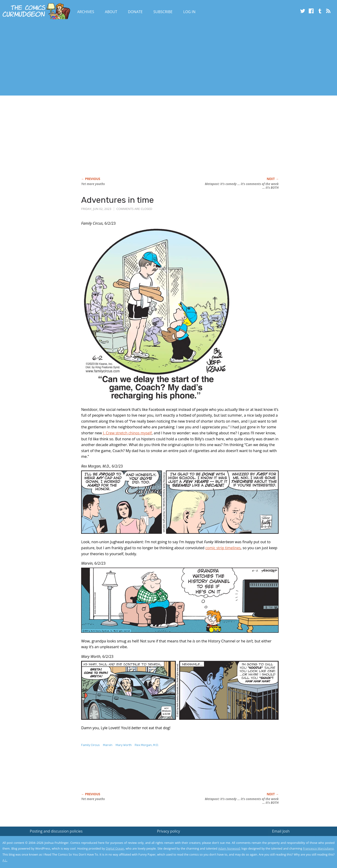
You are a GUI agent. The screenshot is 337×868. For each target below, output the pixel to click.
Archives (86, 12)
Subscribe (163, 12)
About (111, 12)
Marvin (108, 745)
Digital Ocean (115, 848)
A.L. (5, 860)
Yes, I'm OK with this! (298, 851)
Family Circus (90, 745)
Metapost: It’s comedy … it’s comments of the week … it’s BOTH (242, 186)
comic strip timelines (223, 548)
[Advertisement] (84, 58)
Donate (135, 12)
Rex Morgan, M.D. (147, 745)
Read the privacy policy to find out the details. (296, 839)
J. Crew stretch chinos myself (127, 433)
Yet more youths (93, 184)
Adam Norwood (229, 848)
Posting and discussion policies (56, 831)
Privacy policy (168, 831)
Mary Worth (124, 745)
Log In (189, 12)
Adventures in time (117, 200)
